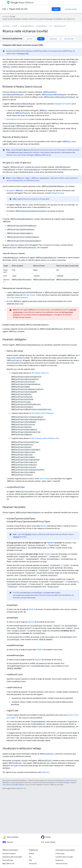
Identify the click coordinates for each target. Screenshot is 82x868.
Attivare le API (24, 54)
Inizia (56, 9)
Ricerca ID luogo (8, 860)
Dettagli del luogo (58, 193)
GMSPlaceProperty (14, 360)
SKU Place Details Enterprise (17, 298)
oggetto (16, 191)
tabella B (28, 534)
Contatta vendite (71, 9)
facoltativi (68, 104)
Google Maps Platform (27, 26)
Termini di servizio (61, 864)
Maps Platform (22, 3)
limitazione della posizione (19, 119)
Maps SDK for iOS (8, 864)
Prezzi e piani (60, 854)
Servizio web (69, 39)
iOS (4, 9)
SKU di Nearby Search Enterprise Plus (45, 438)
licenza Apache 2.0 (51, 783)
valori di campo (45, 479)
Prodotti (15, 26)
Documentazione (41, 26)
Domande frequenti (9, 854)
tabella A (43, 526)
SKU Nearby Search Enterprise (42, 413)
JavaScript (53, 39)
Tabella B (16, 537)
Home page (6, 26)
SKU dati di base (29, 295)
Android (30, 39)
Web (30, 860)
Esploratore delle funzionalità (12, 857)
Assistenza (59, 860)
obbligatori (59, 104)
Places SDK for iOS (18, 9)
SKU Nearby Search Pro (40, 373)
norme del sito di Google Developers (14, 785)
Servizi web (33, 864)
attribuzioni (45, 772)
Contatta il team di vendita (64, 857)
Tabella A (50, 543)
